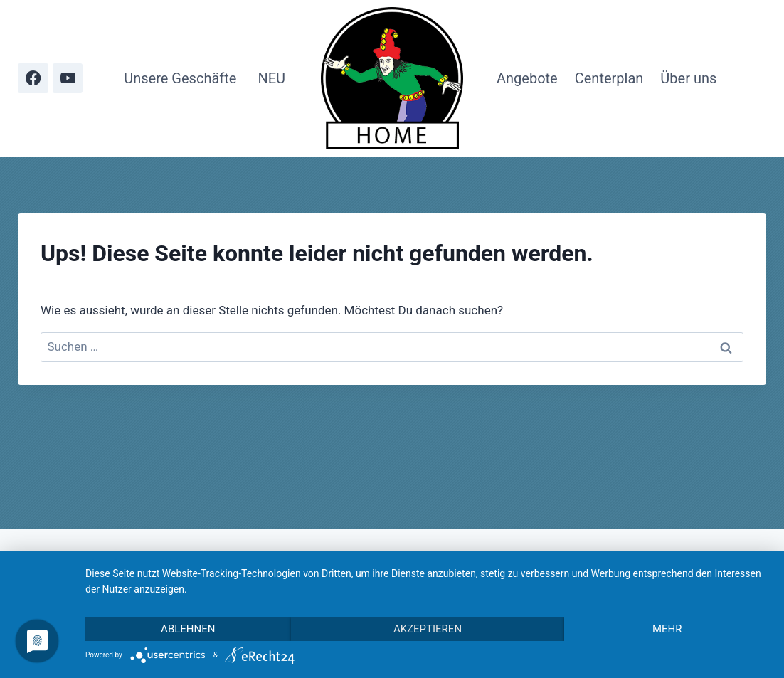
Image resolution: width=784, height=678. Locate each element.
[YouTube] (68, 79)
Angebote (527, 78)
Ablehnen (188, 629)
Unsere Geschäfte (180, 78)
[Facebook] (33, 79)
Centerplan (609, 78)
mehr (667, 629)
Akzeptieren (428, 629)
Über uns (688, 78)
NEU (271, 78)
